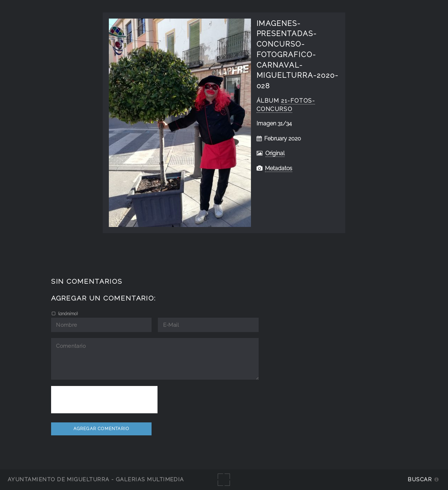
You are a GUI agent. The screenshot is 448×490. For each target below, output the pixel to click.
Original (275, 153)
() (67, 313)
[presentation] (104, 400)
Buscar (420, 479)
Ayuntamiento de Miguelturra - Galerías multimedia (96, 479)
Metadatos (279, 168)
